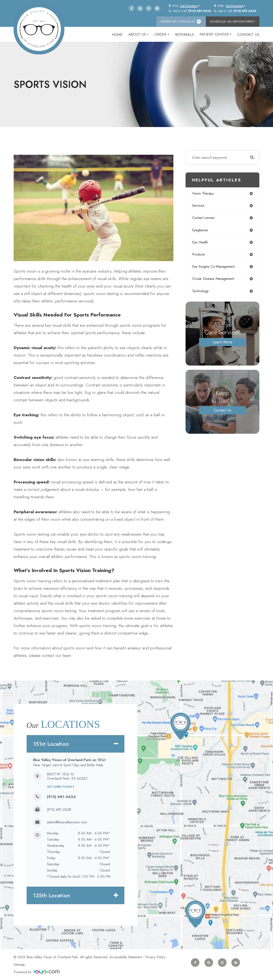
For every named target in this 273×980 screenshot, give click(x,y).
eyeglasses (201, 231)
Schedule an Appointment (233, 22)
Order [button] (162, 34)
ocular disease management (215, 281)
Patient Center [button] (216, 34)
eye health (201, 244)
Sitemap (19, 965)
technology (201, 293)
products (199, 256)
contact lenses (204, 218)
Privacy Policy (155, 957)
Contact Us (248, 35)
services (199, 206)
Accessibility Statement (126, 957)
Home (117, 35)
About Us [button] (139, 34)
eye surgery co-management (216, 269)
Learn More (223, 345)
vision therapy (204, 194)
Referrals (184, 35)
